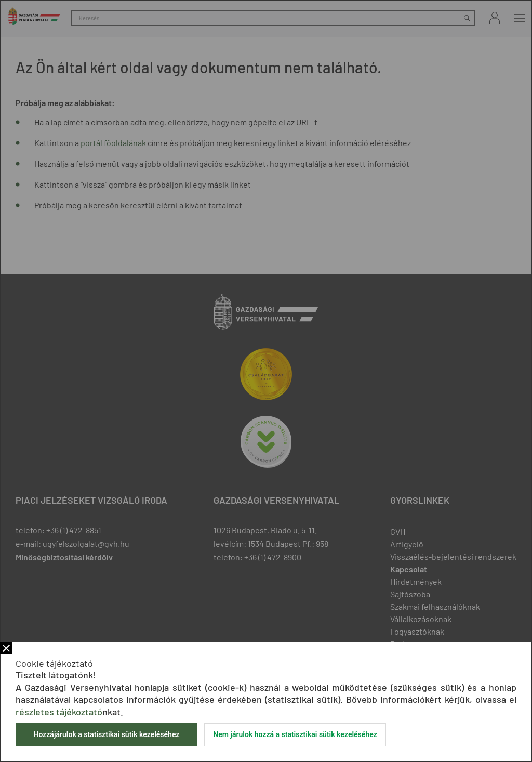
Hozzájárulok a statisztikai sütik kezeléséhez (106, 734)
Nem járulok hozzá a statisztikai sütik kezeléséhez (295, 734)
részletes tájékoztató (59, 712)
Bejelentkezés (495, 18)
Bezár (6, 648)
